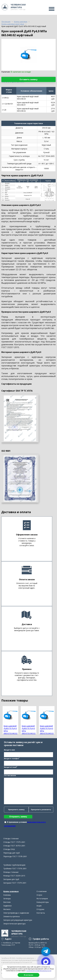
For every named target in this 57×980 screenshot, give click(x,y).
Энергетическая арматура (14, 924)
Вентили (7, 902)
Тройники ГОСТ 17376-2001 (15, 868)
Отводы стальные (11, 838)
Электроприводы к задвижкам (16, 913)
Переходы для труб (12, 853)
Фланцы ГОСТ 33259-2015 (14, 876)
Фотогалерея (42, 899)
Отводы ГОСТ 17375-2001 (14, 842)
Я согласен (28, 975)
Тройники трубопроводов (14, 865)
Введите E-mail (11, 767)
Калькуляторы (43, 902)
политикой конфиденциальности (39, 971)
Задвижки (7, 906)
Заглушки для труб (11, 879)
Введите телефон (12, 758)
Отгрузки (40, 909)
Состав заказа (10, 775)
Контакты (41, 913)
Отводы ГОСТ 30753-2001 (14, 846)
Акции (39, 906)
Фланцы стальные (11, 872)
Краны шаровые (11, 891)
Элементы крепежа (11, 916)
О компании (42, 891)
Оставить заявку (28, 79)
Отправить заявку (18, 817)
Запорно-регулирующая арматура (18, 920)
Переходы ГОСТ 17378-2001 (15, 856)
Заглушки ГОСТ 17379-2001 (15, 883)
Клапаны (7, 895)
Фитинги (7, 909)
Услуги (39, 895)
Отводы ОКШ (9, 849)
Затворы (7, 899)
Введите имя (9, 750)
